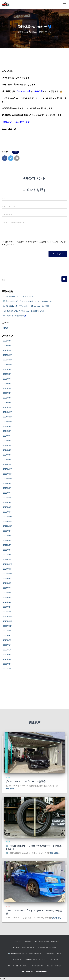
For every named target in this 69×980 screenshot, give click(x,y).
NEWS (15, 152)
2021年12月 (8, 564)
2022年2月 (7, 555)
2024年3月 (7, 455)
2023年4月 (7, 502)
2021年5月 (7, 598)
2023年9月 (7, 483)
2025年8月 (7, 374)
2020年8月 (7, 636)
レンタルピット (16, 960)
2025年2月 (7, 403)
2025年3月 (7, 398)
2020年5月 (7, 650)
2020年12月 (8, 616)
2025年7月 (7, 379)
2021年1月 (7, 612)
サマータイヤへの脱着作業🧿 (15, 316)
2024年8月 (7, 431)
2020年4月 (7, 655)
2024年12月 (8, 412)
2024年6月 (7, 441)
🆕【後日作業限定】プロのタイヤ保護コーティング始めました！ (28, 301)
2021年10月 (8, 574)
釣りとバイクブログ (54, 966)
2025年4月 (7, 393)
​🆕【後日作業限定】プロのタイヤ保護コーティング (25, 954)
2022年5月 (7, 545)
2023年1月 (7, 512)
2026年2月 (7, 346)
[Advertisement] (34, 692)
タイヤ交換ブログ (37, 966)
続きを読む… (11, 789)
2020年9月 (7, 631)
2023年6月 (7, 498)
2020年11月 (8, 621)
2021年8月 (7, 583)
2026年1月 (7, 350)
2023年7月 (7, 493)
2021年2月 (7, 607)
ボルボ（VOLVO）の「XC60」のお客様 (18, 297)
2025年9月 (7, 369)
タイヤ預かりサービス (54, 954)
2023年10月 (8, 479)
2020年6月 (7, 645)
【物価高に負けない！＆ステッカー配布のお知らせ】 (24, 311)
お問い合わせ (54, 960)
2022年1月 (7, 559)
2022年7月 (7, 536)
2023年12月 (8, 469)
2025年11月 (8, 360)
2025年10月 (8, 365)
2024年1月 (7, 464)
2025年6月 (7, 384)
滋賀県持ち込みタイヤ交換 (47, 947)
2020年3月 (7, 659)
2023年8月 (7, 488)
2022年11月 (8, 522)
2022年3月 (7, 550)
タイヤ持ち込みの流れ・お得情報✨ (47, 941)
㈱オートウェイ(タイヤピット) (35, 960)
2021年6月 (7, 593)
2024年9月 (7, 426)
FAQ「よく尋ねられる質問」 (18, 966)
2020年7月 (7, 640)
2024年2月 (7, 460)
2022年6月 (7, 540)
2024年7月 (7, 436)
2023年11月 (8, 474)
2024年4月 (7, 450)
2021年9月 (7, 579)
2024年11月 (8, 417)
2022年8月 (7, 531)
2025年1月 (7, 407)
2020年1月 (7, 669)
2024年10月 (8, 422)
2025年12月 (8, 355)
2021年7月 (7, 588)
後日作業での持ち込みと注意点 (24, 947)
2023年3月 (7, 507)
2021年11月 (8, 569)
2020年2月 (7, 664)
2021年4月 (7, 602)
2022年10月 (8, 526)
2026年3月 (7, 341)
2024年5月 (7, 445)
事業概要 (28, 941)
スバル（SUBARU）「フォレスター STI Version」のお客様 (26, 306)
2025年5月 (7, 388)
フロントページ (15, 941)
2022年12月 (8, 517)
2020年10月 (8, 626)
